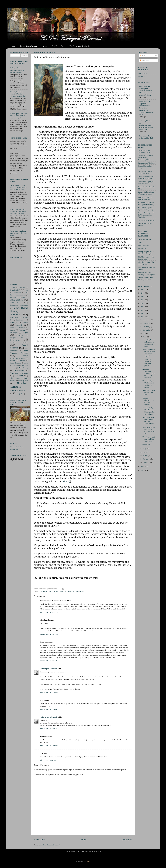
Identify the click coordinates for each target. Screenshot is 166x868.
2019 (143, 296)
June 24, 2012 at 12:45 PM (49, 692)
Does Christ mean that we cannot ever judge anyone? (149, 353)
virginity (20, 394)
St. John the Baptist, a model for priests (147, 362)
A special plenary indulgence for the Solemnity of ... (149, 343)
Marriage (14, 322)
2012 (143, 317)
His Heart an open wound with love (149, 392)
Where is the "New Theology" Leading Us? (146, 274)
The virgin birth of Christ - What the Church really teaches (18, 94)
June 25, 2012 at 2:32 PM (49, 729)
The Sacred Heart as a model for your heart (149, 439)
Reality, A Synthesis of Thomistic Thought (146, 253)
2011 (143, 467)
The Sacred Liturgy (19, 373)
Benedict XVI (15, 290)
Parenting (22, 330)
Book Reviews (17, 292)
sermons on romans (18, 360)
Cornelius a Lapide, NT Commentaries (146, 183)
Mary (26, 322)
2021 (143, 290)
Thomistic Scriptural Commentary (72, 591)
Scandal (18, 356)
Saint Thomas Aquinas (19, 352)
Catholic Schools (21, 295)
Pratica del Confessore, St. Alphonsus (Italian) (146, 203)
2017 (143, 303)
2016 (143, 307)
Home (13, 46)
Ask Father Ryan (58, 46)
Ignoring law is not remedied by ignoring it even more (146, 127)
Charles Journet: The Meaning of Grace (145, 279)
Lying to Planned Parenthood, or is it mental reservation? (17, 70)
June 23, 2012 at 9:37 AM (49, 634)
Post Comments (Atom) (52, 845)
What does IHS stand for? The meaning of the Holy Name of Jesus (19, 187)
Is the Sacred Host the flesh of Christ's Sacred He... (149, 430)
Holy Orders (14, 317)
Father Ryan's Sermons (29, 46)
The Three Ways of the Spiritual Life (146, 263)
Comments (144, 60)
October (146, 327)
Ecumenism (14, 305)
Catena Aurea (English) (146, 163)
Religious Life (16, 338)
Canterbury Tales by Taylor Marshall (146, 137)
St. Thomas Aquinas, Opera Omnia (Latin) (146, 209)
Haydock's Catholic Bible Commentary (145, 198)
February (146, 459)
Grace (140, 242)
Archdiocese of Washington (144, 88)
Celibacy (13, 297)
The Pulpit (142, 76)
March (145, 456)
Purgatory (20, 335)
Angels (13, 287)
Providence (142, 249)
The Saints (19, 376)
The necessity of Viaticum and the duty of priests (148, 384)
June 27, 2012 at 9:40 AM (49, 746)
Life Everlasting (144, 246)
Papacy (13, 330)
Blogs (26, 290)
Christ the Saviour (144, 239)
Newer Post (39, 840)
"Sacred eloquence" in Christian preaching (148, 401)
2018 (143, 300)
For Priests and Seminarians (80, 46)
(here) (67, 481)
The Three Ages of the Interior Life (146, 258)
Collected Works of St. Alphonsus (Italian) (146, 177)
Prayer (25, 333)
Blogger (87, 861)
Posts (143, 56)
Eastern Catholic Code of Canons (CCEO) (146, 193)
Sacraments (43, 591)
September (147, 330)
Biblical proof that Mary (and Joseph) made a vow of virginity (19, 116)
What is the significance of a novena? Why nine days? (19, 233)
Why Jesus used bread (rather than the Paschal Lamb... (149, 421)
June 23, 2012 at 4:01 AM (49, 612)
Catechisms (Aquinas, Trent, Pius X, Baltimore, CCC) (146, 158)
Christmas (22, 297)
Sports (26, 363)
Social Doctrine (16, 363)
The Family (23, 368)
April (145, 452)
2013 (143, 313)
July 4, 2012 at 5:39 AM (48, 760)
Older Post (127, 840)
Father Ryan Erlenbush (49, 669)
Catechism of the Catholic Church (144, 151)
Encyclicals (25, 305)
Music (12, 328)
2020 (143, 293)
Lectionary (20, 320)
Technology (16, 365)
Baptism (23, 288)
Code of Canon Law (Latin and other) (145, 172)
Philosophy (14, 333)
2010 (143, 470)
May (145, 449)
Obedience (22, 328)
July (145, 334)
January (146, 462)
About (45, 46)
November (147, 323)
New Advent (143, 73)
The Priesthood (54, 591)
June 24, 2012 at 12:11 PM (49, 661)
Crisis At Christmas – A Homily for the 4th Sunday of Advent (146, 93)
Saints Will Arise (145, 102)
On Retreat (146, 444)
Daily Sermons (17, 300)
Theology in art (23, 381)
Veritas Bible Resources (146, 220)
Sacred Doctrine (19, 343)
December (147, 320)
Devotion (14, 302)
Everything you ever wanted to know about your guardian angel (18, 211)
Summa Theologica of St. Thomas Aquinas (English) (146, 215)
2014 (143, 310)
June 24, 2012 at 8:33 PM (49, 709)
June (145, 337)
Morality (19, 325)
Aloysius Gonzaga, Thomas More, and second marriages (149, 373)
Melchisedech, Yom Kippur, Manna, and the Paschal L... (149, 411)
